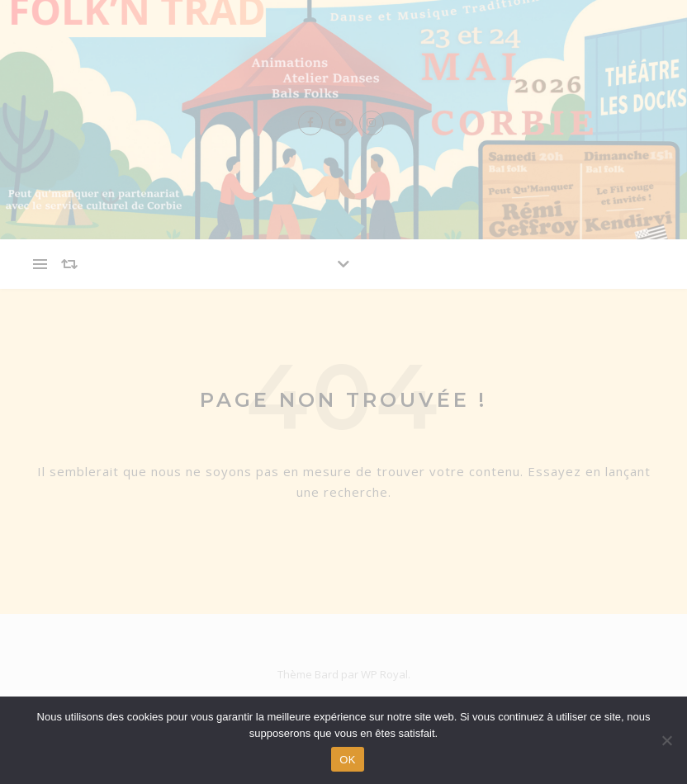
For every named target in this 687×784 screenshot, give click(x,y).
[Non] (666, 740)
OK (347, 760)
